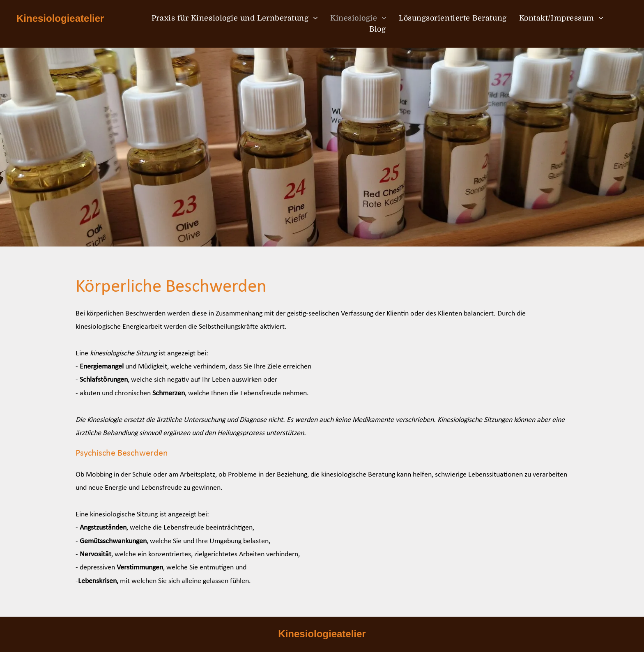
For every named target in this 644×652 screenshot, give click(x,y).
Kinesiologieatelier (60, 18)
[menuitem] (235, 18)
